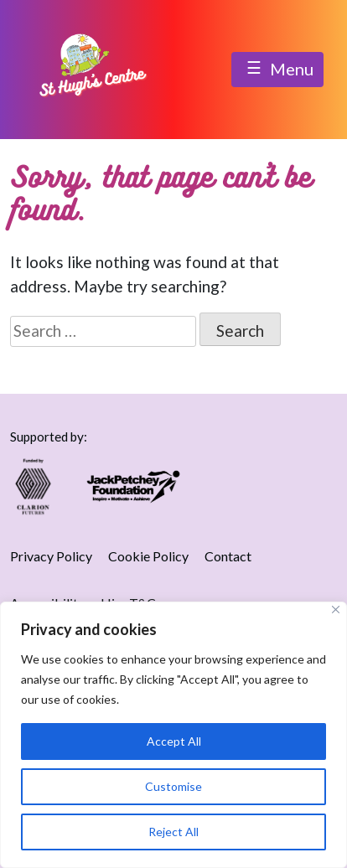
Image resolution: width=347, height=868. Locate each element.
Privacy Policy (51, 556)
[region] (173, 735)
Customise (173, 786)
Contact (228, 556)
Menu (277, 70)
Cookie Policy (148, 556)
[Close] (336, 610)
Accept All (174, 741)
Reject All (173, 832)
